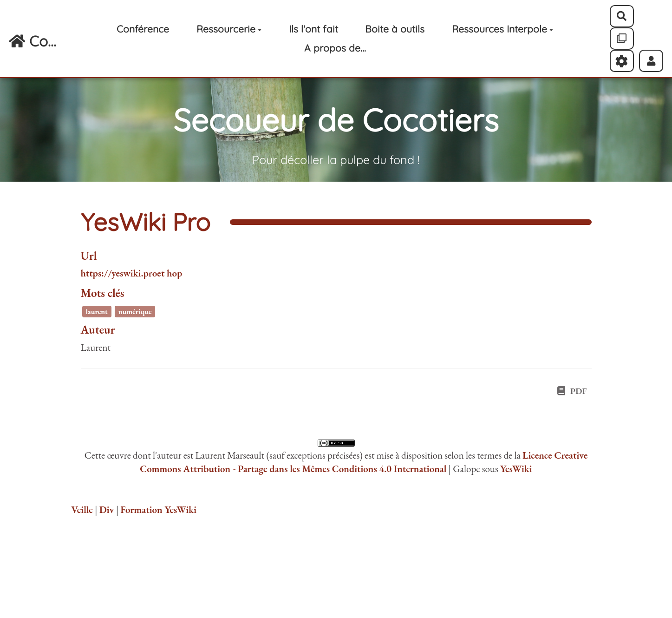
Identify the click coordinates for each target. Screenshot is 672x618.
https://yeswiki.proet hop (132, 273)
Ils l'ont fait (313, 29)
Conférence (143, 29)
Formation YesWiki (158, 510)
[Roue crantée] (622, 61)
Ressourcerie (229, 29)
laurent (97, 312)
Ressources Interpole (502, 29)
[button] (651, 61)
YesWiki (516, 469)
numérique (135, 312)
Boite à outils (395, 29)
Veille (82, 510)
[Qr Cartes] (622, 39)
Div (107, 510)
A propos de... (335, 48)
